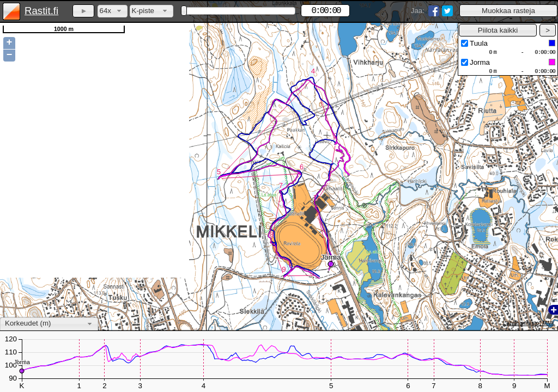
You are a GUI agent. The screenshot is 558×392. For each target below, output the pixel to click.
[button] (508, 11)
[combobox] (113, 11)
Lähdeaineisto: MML (529, 323)
